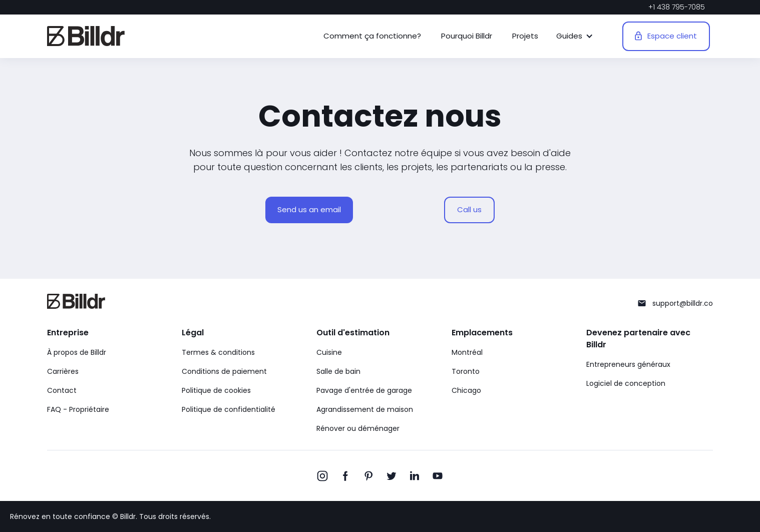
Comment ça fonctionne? (372, 36)
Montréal (467, 352)
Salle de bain (338, 371)
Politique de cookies (216, 390)
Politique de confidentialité (229, 409)
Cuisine (329, 352)
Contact (62, 390)
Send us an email (309, 209)
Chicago (466, 390)
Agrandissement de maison (365, 409)
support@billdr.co (683, 303)
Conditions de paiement (224, 371)
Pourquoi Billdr (467, 36)
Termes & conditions (218, 352)
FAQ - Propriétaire (78, 409)
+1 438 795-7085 (677, 7)
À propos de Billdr (77, 352)
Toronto (466, 371)
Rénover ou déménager (358, 428)
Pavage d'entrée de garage (364, 390)
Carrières (63, 371)
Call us (469, 209)
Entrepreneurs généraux (628, 364)
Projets (525, 36)
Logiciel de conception (626, 383)
